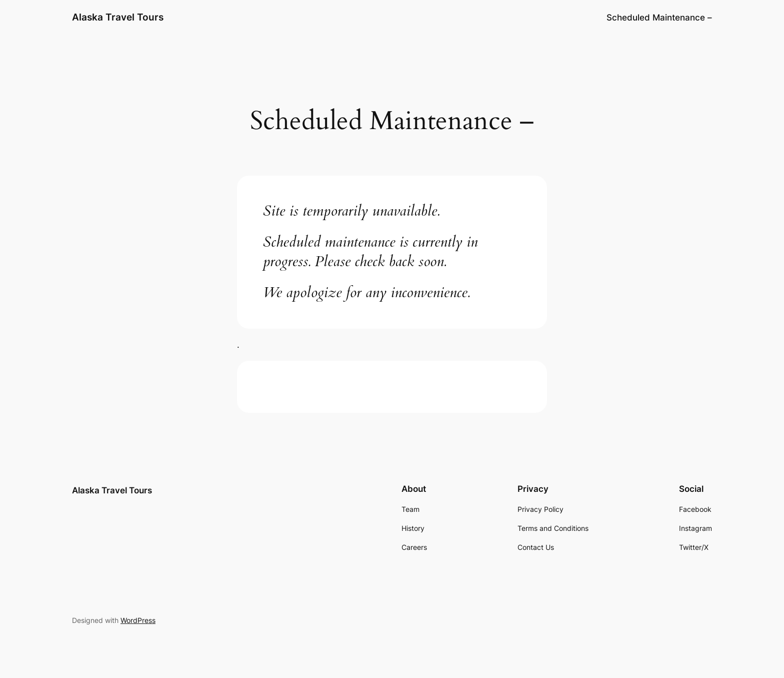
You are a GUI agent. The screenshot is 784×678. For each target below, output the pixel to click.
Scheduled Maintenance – (659, 18)
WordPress (138, 620)
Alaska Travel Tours (118, 17)
